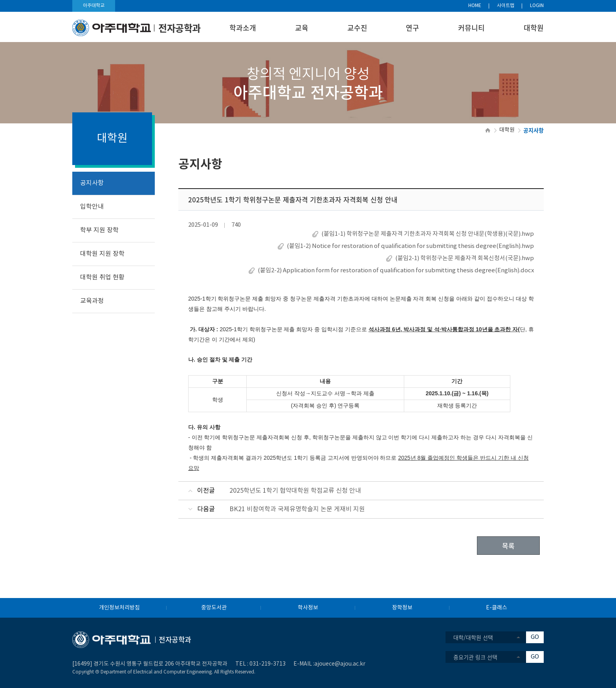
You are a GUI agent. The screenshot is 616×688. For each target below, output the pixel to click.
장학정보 (402, 608)
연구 (412, 28)
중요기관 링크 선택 (475, 657)
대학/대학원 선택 (473, 637)
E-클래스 (497, 608)
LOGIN (537, 6)
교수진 (357, 28)
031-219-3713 (268, 664)
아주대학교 (94, 6)
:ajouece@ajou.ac (336, 664)
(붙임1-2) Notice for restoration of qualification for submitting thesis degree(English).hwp (410, 246)
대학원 (534, 28)
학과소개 (243, 28)
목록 (508, 546)
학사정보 (308, 608)
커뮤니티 (471, 28)
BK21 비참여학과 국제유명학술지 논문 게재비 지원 (297, 509)
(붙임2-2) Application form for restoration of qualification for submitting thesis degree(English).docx (396, 271)
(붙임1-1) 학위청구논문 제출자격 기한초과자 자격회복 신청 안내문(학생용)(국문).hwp (428, 234)
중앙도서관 (214, 608)
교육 (302, 28)
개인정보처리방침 (119, 608)
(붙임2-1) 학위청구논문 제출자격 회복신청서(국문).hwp (465, 258)
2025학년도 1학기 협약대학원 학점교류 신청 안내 (295, 491)
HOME (475, 6)
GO (535, 637)
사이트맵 (506, 6)
